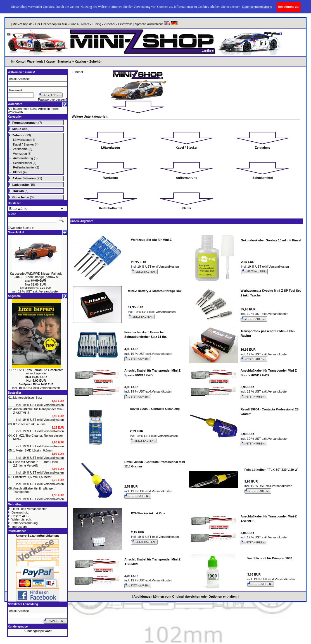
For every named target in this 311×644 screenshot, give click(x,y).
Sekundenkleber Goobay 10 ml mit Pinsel (271, 240)
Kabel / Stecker (24, 144)
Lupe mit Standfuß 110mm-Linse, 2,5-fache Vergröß (36, 464)
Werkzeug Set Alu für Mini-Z (151, 240)
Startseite (64, 61)
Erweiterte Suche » (21, 228)
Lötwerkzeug (22, 140)
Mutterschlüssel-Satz (27, 398)
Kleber (18, 172)
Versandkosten (49, 291)
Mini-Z (17, 129)
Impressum (19, 527)
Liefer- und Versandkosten (29, 509)
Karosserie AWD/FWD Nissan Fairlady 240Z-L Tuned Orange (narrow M (36, 275)
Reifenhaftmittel (24, 167)
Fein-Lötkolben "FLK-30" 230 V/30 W (271, 470)
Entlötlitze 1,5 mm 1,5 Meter (32, 477)
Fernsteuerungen (25, 123)
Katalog (80, 61)
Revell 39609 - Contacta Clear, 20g (155, 409)
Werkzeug (20, 154)
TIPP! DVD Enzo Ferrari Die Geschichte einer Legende (36, 372)
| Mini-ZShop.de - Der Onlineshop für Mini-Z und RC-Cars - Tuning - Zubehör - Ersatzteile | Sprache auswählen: (87, 24)
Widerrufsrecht (22, 519)
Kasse (50, 61)
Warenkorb (35, 61)
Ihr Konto (18, 61)
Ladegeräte (21, 185)
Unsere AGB (20, 516)
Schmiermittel (22, 163)
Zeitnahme (20, 149)
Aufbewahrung (23, 158)
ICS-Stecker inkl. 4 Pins (29, 424)
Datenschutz (20, 512)
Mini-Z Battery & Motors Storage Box (155, 291)
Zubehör (96, 61)
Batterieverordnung (25, 523)
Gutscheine (21, 197)
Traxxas (18, 191)
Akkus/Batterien (24, 178)
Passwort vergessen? (53, 99)
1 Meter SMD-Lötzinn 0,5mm (33, 450)
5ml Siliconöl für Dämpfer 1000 (270, 558)
